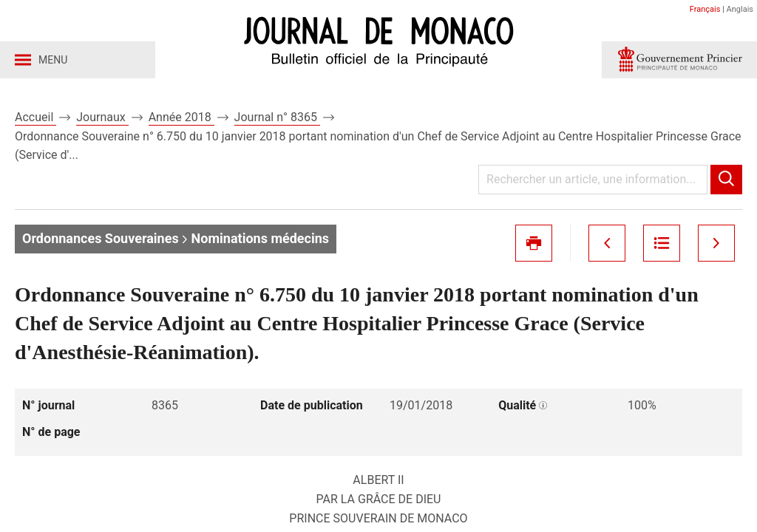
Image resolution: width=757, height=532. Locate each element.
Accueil (35, 117)
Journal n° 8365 (277, 117)
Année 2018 (181, 117)
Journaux (102, 117)
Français (705, 9)
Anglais (740, 9)
